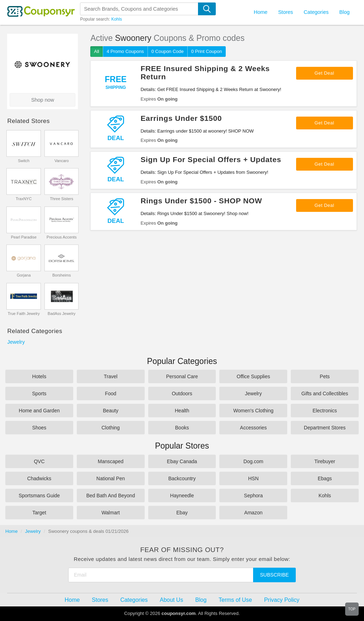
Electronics (325, 411)
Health (182, 411)
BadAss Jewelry (61, 314)
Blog (344, 12)
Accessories (253, 428)
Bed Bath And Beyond (111, 496)
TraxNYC (24, 199)
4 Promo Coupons (125, 51)
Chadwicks (39, 478)
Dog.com (253, 461)
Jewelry (16, 342)
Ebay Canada (182, 461)
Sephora (253, 496)
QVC (39, 461)
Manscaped (111, 461)
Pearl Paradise (24, 237)
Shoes (39, 428)
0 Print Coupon (207, 51)
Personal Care (182, 376)
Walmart (111, 513)
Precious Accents (61, 237)
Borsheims (61, 275)
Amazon (253, 513)
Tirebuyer (325, 461)
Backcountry (182, 478)
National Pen (111, 478)
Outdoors (182, 394)
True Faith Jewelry (24, 314)
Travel (111, 376)
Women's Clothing (253, 411)
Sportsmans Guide (39, 496)
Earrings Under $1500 (181, 118)
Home (12, 531)
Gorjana (24, 275)
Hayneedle (182, 496)
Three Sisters (62, 199)
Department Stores (325, 428)
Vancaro (61, 161)
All (96, 51)
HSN (253, 478)
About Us (172, 600)
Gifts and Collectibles (325, 394)
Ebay (182, 513)
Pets (325, 376)
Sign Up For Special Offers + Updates (211, 159)
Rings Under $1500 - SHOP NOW (201, 201)
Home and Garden (39, 411)
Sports (39, 394)
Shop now (43, 100)
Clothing (111, 428)
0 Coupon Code (168, 51)
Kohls (117, 19)
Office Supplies (253, 376)
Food (111, 394)
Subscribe (275, 575)
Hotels (39, 376)
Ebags (325, 478)
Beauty (111, 411)
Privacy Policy (282, 600)
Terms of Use (235, 600)
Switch (24, 161)
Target (39, 513)
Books (182, 428)
